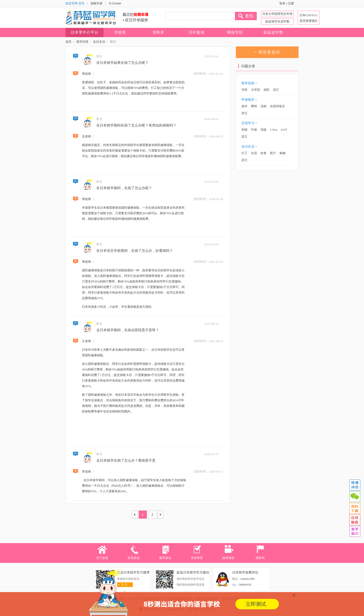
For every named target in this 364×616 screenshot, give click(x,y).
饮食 (263, 153)
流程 (263, 106)
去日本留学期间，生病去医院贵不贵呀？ (128, 330)
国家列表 (97, 3)
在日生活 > (249, 147)
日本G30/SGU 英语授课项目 (309, 18)
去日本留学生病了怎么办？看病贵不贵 (126, 460)
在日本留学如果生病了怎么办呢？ (122, 63)
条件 (244, 106)
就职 (266, 90)
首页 (68, 42)
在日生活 (99, 42)
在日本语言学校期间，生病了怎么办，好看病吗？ (135, 251)
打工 (244, 153)
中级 (254, 130)
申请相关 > (249, 100)
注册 (291, 3)
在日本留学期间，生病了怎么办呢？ (124, 188)
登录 (282, 3)
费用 (254, 106)
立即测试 (256, 604)
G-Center (115, 3)
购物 (283, 153)
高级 (263, 130)
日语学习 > (249, 123)
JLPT (284, 130)
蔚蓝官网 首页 (75, 3)
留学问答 (82, 42)
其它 (276, 90)
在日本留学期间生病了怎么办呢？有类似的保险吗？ (136, 125)
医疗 (273, 153)
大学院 (255, 90)
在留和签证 (278, 106)
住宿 (254, 153)
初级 (244, 130)
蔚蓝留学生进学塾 (277, 21)
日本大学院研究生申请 (277, 14)
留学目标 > (249, 83)
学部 (244, 90)
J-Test (274, 130)
